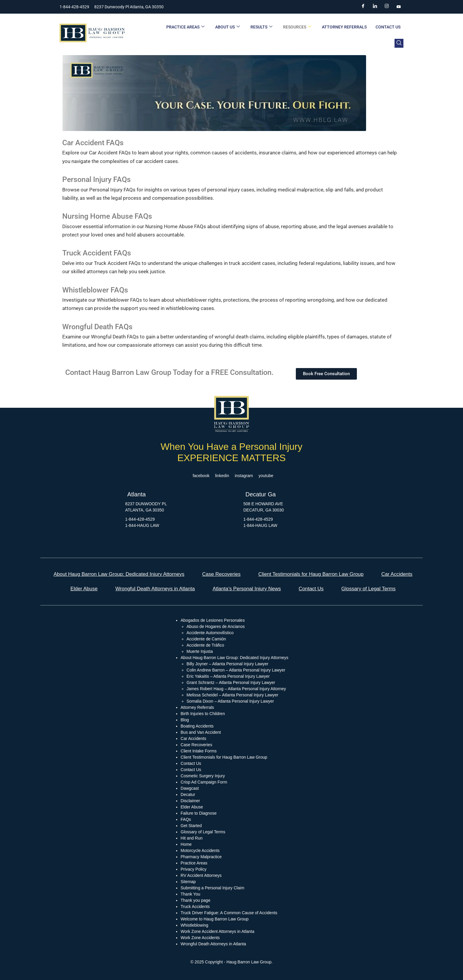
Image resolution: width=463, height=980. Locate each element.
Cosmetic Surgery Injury (203, 776)
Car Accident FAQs (93, 143)
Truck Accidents (195, 907)
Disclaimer (190, 801)
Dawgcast (190, 788)
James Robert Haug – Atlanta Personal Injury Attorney (236, 689)
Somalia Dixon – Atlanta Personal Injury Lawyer (230, 701)
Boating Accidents (197, 726)
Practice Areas (185, 27)
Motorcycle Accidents (200, 850)
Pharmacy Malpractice (201, 857)
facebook (201, 476)
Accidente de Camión (206, 639)
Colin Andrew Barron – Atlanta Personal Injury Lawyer (236, 670)
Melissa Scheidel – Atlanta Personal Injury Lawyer (232, 695)
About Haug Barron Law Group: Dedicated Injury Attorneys (119, 574)
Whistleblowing (194, 925)
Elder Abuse (84, 589)
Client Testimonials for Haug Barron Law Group (311, 574)
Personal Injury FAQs (96, 179)
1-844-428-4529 (140, 519)
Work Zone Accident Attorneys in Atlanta (217, 931)
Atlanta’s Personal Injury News (247, 589)
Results (261, 27)
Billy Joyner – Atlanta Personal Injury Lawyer (227, 664)
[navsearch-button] (399, 43)
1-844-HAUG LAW (142, 525)
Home (186, 844)
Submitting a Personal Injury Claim (212, 888)
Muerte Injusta (200, 651)
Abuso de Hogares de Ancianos (215, 626)
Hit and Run (191, 838)
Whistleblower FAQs (95, 290)
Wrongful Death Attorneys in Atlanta (155, 589)
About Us (227, 27)
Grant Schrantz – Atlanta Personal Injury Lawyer (231, 682)
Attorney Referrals (344, 27)
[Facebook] (363, 7)
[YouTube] (399, 7)
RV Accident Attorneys (201, 875)
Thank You (190, 894)
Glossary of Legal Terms (369, 589)
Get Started (191, 826)
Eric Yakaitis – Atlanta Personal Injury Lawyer (228, 676)
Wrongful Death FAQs (97, 327)
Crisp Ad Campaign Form (204, 782)
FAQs (186, 819)
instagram (244, 476)
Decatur (188, 794)
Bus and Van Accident (201, 732)
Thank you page (195, 900)
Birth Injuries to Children (203, 714)
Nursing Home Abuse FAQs (107, 216)
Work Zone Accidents (200, 938)
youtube (266, 476)
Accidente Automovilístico (210, 633)
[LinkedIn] (375, 7)
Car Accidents (397, 574)
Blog (185, 720)
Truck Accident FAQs (97, 253)
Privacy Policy (193, 869)
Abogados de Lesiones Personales (213, 620)
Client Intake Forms (198, 751)
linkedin (222, 476)
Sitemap (188, 882)
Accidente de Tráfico (205, 645)
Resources (297, 27)
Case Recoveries (221, 574)
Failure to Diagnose (198, 813)
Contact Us (388, 27)
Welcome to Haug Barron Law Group (214, 919)
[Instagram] (387, 7)
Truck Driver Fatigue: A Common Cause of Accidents (229, 913)
